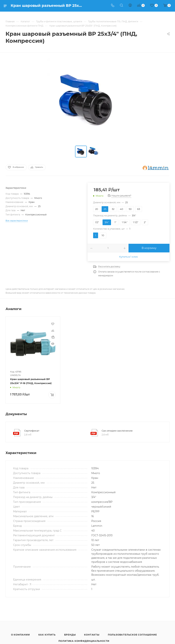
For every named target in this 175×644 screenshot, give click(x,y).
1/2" (97, 222)
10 (103, 235)
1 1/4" (125, 222)
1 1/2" (136, 222)
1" (115, 222)
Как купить (47, 634)
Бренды (70, 634)
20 (97, 209)
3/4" (107, 222)
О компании (20, 634)
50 (130, 209)
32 (113, 209)
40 (122, 209)
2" (145, 222)
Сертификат (32, 430)
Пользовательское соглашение (132, 634)
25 (105, 209)
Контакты (92, 634)
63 (139, 209)
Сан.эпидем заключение (117, 430)
